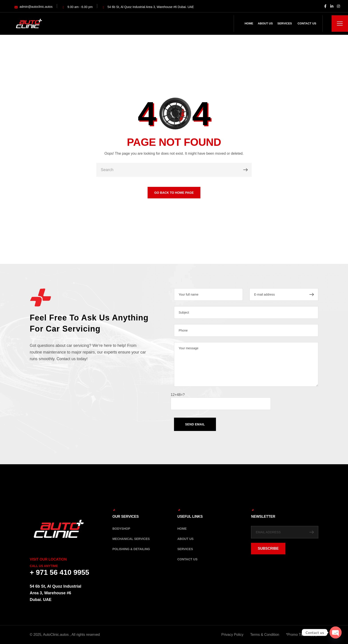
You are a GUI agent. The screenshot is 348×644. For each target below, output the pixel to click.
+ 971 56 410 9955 (59, 572)
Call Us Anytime (44, 566)
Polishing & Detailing (131, 549)
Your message (246, 364)
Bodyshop (121, 529)
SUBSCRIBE (268, 548)
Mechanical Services (131, 539)
